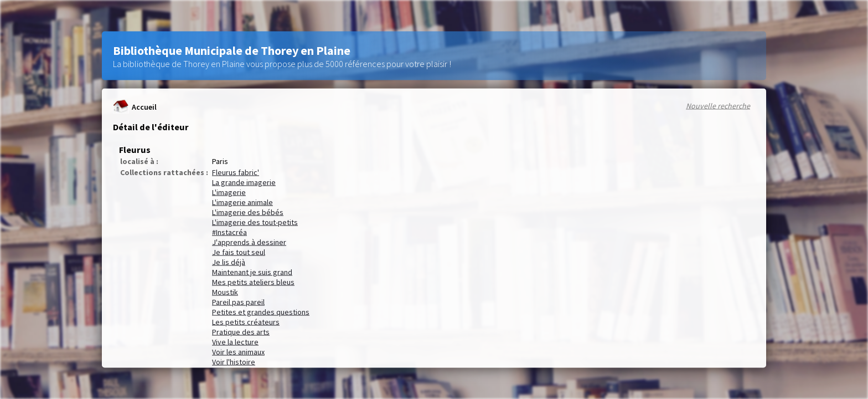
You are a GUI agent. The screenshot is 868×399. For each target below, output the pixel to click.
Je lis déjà (229, 262)
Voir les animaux (238, 352)
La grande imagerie (244, 182)
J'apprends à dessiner (249, 242)
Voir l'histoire (234, 362)
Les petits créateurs (246, 322)
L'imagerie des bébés (248, 212)
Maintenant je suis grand (252, 272)
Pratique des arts (241, 332)
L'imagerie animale (242, 202)
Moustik (225, 292)
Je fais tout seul (239, 252)
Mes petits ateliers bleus (253, 282)
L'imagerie (229, 192)
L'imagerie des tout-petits (255, 222)
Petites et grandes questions (261, 312)
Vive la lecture (235, 342)
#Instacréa (229, 232)
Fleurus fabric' (236, 172)
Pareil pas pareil (238, 302)
